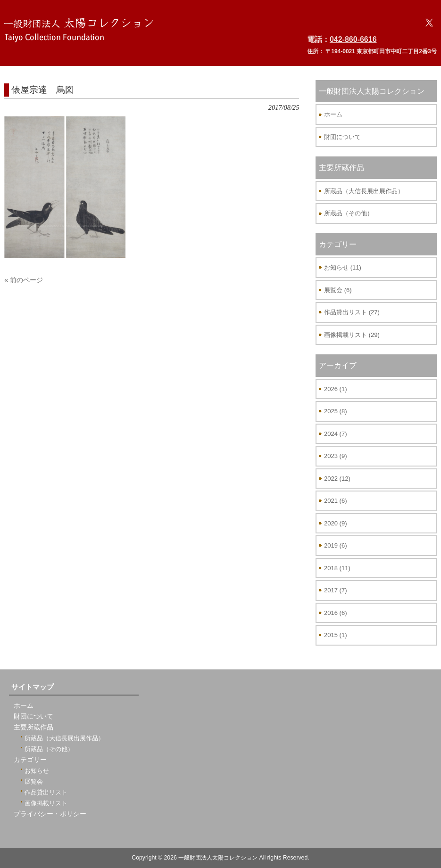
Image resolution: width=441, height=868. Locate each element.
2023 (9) (335, 456)
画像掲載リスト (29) (352, 335)
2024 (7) (335, 434)
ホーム (333, 114)
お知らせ (37, 771)
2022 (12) (337, 479)
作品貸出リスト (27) (352, 312)
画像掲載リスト (46, 803)
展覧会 (34, 782)
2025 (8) (335, 411)
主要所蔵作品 (33, 727)
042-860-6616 (353, 39)
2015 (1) (335, 635)
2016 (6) (335, 613)
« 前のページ (24, 280)
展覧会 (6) (338, 290)
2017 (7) (335, 590)
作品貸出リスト (46, 792)
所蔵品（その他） (349, 213)
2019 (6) (335, 545)
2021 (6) (335, 501)
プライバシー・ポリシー (50, 814)
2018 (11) (337, 568)
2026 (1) (335, 389)
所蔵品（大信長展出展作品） (364, 191)
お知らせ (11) (343, 267)
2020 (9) (335, 523)
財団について (342, 137)
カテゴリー (30, 760)
